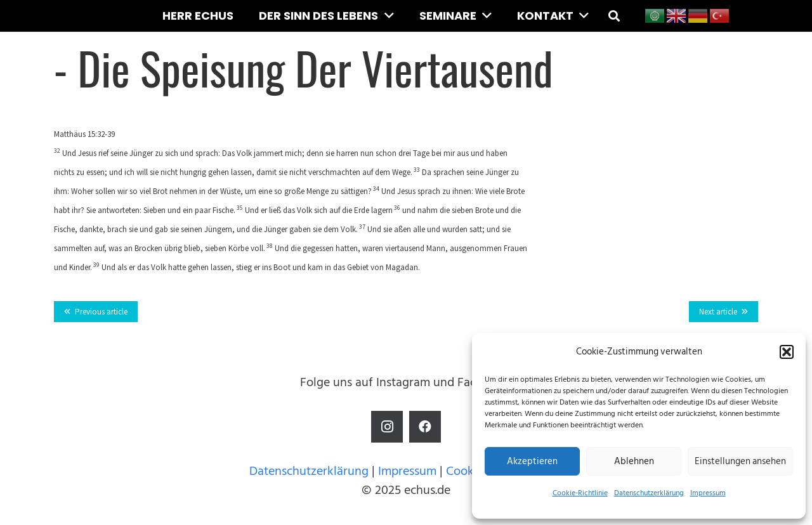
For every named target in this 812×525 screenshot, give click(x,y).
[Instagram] (387, 427)
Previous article (101, 312)
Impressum (708, 493)
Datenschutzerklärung (649, 493)
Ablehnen (634, 461)
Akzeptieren (532, 461)
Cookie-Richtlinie (580, 493)
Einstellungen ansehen (740, 461)
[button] (787, 352)
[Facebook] (425, 427)
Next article (718, 312)
